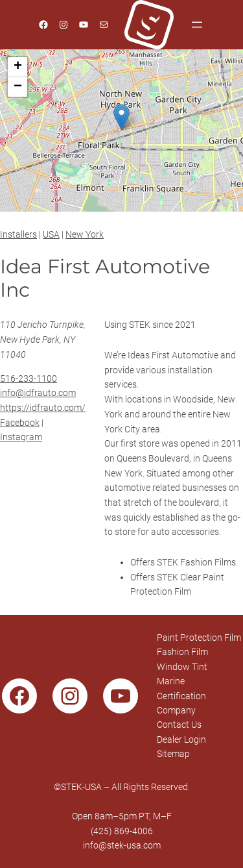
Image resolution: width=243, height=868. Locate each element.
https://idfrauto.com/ (43, 408)
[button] (121, 117)
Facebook (20, 423)
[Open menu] (197, 25)
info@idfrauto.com (38, 393)
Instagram (21, 437)
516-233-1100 (29, 378)
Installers (18, 234)
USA (51, 234)
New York (85, 234)
